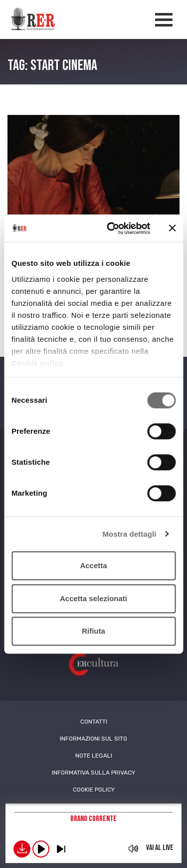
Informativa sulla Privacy (93, 773)
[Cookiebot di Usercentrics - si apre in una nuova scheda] (111, 228)
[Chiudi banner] (172, 228)
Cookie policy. (38, 363)
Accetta (93, 565)
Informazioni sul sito (93, 739)
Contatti (94, 722)
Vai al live (160, 848)
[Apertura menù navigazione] (164, 20)
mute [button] (134, 849)
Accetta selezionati (93, 598)
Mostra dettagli (129, 534)
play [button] (41, 849)
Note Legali (94, 756)
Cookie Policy (94, 790)
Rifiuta (93, 631)
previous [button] (61, 849)
